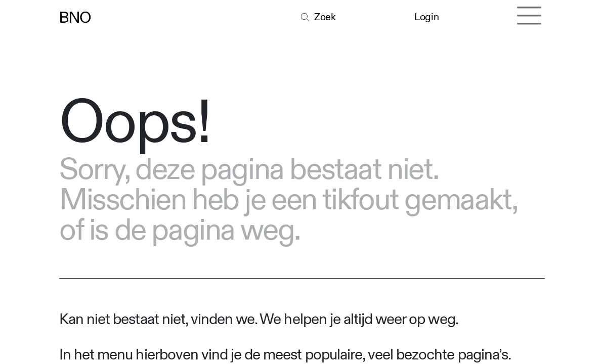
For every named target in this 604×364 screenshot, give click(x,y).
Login (426, 17)
